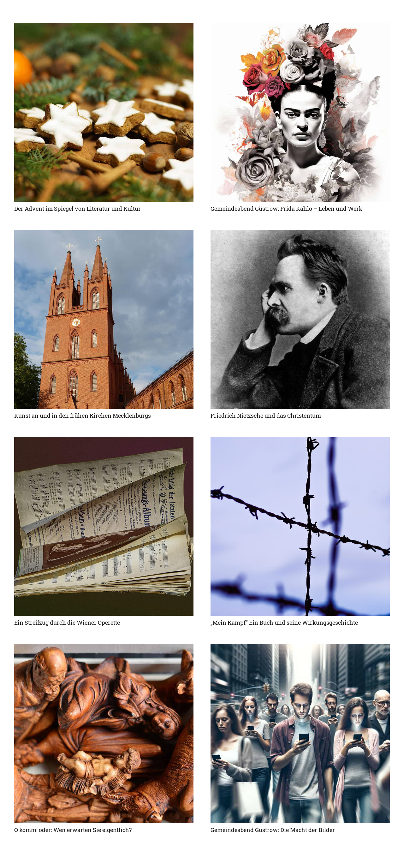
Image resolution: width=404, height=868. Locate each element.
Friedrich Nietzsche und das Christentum (266, 416)
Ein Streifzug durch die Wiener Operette (67, 623)
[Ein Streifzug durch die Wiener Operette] (104, 526)
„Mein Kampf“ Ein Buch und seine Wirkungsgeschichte (284, 623)
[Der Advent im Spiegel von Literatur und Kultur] (104, 112)
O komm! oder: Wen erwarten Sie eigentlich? (73, 830)
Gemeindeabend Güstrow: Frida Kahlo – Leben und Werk (286, 209)
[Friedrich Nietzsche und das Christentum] (300, 319)
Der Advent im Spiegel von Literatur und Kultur (77, 209)
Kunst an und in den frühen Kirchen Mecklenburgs (83, 416)
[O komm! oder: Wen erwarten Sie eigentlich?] (104, 734)
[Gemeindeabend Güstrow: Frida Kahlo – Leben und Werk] (300, 112)
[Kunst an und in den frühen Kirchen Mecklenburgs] (104, 319)
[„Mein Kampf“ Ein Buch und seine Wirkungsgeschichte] (300, 526)
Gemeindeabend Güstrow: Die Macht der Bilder (273, 830)
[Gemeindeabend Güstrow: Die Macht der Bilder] (300, 734)
